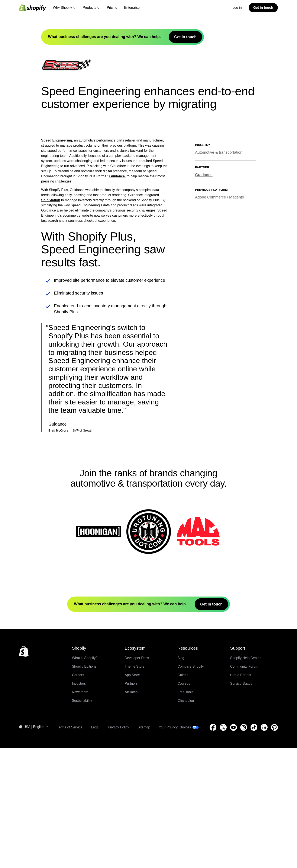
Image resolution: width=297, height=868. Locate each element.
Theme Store (135, 787)
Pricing (112, 8)
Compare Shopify (191, 787)
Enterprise (132, 8)
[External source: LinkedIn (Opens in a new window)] (264, 848)
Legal (95, 847)
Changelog (186, 821)
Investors (79, 804)
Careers (78, 795)
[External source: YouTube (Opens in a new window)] (233, 848)
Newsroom (80, 812)
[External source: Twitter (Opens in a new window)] (223, 848)
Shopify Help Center (246, 778)
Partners (131, 804)
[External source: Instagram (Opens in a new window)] (244, 848)
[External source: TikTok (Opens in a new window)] (254, 848)
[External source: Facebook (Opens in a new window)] (213, 848)
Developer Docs (137, 778)
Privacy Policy (119, 847)
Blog (181, 778)
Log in (237, 8)
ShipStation (51, 320)
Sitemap (144, 847)
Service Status (241, 804)
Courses (184, 804)
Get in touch (263, 8)
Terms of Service (70, 847)
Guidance (117, 297)
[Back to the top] (24, 772)
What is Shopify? (85, 778)
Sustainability (82, 821)
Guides (183, 795)
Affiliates (131, 812)
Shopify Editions (84, 787)
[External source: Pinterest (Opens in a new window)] (274, 848)
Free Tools (185, 812)
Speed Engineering (57, 261)
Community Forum (244, 787)
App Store (132, 795)
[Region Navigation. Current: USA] (34, 848)
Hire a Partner (241, 795)
